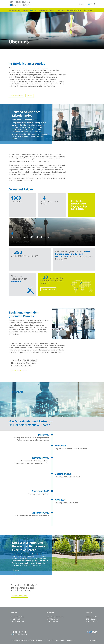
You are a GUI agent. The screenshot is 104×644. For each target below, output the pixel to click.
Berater (26, 10)
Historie (30, 95)
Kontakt (81, 4)
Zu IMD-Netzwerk (48, 289)
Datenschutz (60, 640)
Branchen (61, 10)
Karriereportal (88, 10)
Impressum (71, 640)
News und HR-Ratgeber (74, 10)
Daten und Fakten (16, 95)
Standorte (17, 575)
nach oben (93, 640)
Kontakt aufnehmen (20, 371)
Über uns (33, 10)
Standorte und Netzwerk (47, 10)
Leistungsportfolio (14, 10)
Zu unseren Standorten (21, 242)
